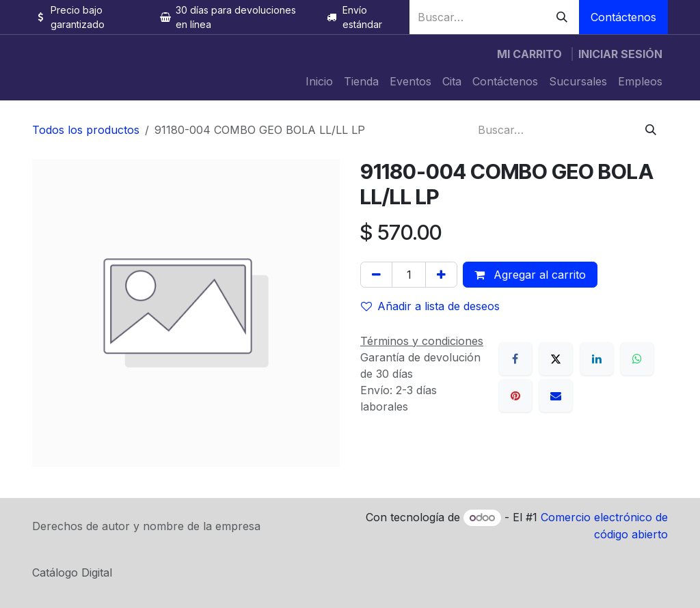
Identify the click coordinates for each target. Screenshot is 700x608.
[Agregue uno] (441, 275)
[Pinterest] (515, 396)
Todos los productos (86, 130)
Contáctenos (623, 17)
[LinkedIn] (597, 359)
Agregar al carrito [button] (530, 275)
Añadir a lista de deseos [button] (430, 306)
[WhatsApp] (637, 359)
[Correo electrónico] (556, 396)
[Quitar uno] (376, 275)
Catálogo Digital (72, 572)
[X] (556, 359)
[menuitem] (319, 81)
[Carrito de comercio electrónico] (529, 54)
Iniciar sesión (620, 54)
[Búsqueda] (562, 17)
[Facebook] (515, 359)
